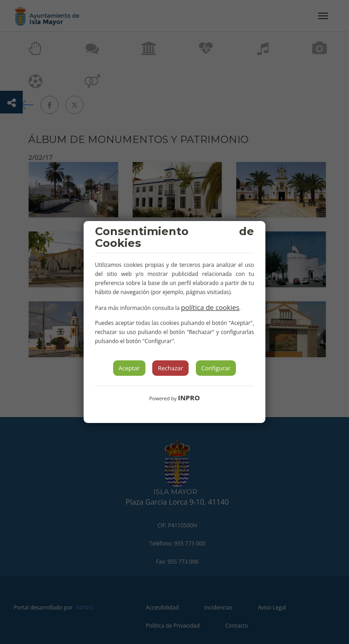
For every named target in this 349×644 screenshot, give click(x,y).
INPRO (189, 398)
